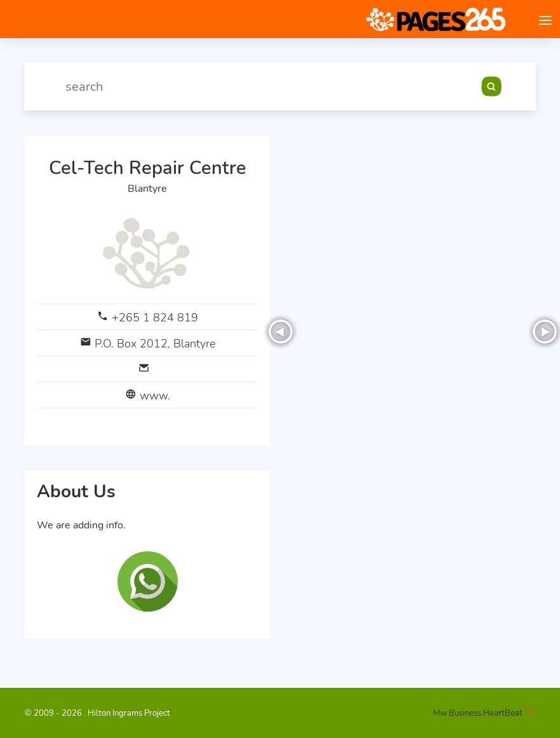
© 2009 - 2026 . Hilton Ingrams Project (97, 713)
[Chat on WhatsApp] (148, 581)
